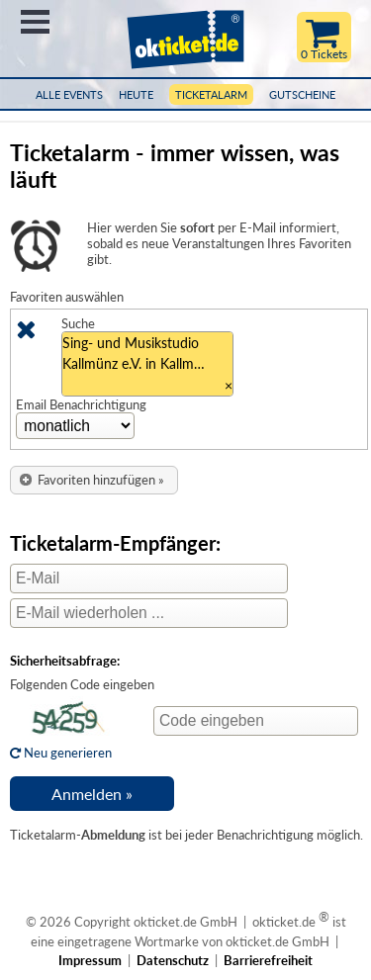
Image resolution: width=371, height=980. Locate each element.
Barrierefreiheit (268, 960)
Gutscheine (302, 94)
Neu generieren (65, 745)
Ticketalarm (211, 94)
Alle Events (69, 94)
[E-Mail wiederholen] (149, 613)
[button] (94, 480)
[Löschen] (26, 333)
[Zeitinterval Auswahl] (75, 426)
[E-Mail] (149, 579)
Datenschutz (173, 960)
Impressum (90, 960)
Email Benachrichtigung (81, 404)
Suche (78, 323)
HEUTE (136, 94)
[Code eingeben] (256, 721)
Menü (35, 22)
